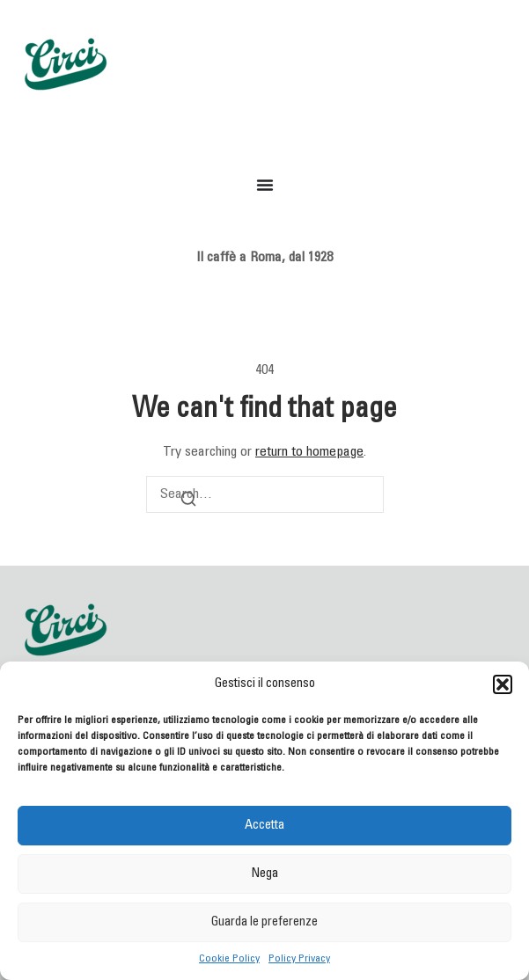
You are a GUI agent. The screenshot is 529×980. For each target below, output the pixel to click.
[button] (503, 684)
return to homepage (309, 452)
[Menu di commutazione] (265, 185)
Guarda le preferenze (264, 922)
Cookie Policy (229, 959)
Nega (264, 874)
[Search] (188, 502)
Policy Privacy (299, 959)
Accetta (264, 826)
